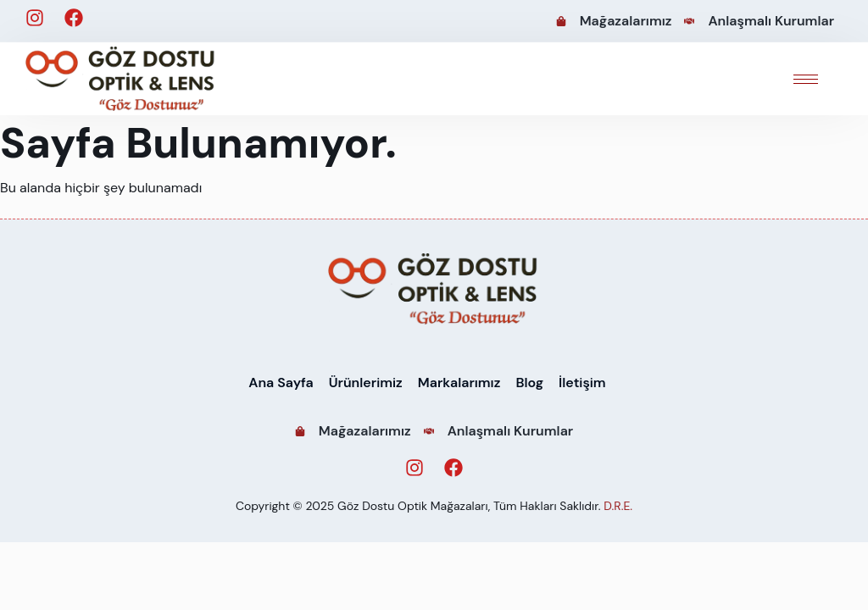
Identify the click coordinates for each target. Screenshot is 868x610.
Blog (529, 383)
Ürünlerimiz (366, 383)
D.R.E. (618, 506)
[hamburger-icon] (806, 79)
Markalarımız (459, 383)
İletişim (582, 383)
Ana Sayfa (281, 383)
